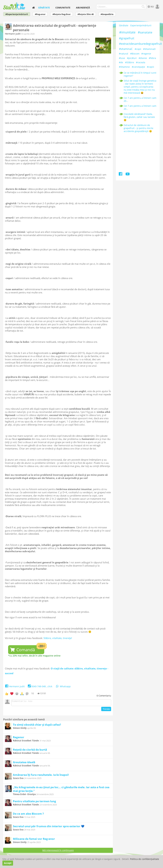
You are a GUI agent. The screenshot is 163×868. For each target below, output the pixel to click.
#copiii (151, 67)
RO (150, 7)
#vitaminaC (126, 49)
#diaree (143, 58)
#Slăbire (130, 62)
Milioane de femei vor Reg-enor (34, 840)
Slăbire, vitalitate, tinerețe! (58, 638)
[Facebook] (121, 174)
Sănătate (44, 8)
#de (121, 62)
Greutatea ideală (24, 763)
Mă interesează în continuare (58, 851)
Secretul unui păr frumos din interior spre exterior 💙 (49, 827)
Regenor (19, 738)
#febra (152, 58)
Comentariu (104, 696)
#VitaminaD (149, 49)
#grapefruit (127, 38)
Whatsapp (63, 686)
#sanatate (145, 32)
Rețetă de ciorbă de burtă (30, 751)
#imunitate (127, 32)
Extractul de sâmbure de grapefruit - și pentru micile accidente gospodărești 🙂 (138, 128)
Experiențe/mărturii (141, 25)
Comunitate (63, 8)
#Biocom (135, 54)
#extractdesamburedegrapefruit (140, 44)
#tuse (122, 58)
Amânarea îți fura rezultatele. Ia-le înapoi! (41, 776)
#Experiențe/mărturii (17, 14)
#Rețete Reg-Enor (62, 14)
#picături (132, 58)
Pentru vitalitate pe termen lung (34, 802)
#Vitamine (124, 67)
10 (32, 693)
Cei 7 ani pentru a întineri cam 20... (140, 99)
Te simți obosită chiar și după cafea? (37, 726)
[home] (34, 8)
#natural (124, 54)
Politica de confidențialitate (145, 859)
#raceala (141, 62)
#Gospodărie (107, 14)
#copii (138, 49)
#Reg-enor (40, 14)
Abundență (83, 8)
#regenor (146, 54)
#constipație (138, 67)
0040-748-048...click (40, 686)
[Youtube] (128, 174)
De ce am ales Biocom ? (28, 815)
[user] (157, 7)
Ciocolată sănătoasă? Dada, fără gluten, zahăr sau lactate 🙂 (139, 117)
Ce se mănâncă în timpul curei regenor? (140, 74)
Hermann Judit (13, 34)
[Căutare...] (143, 7)
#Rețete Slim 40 (86, 14)
